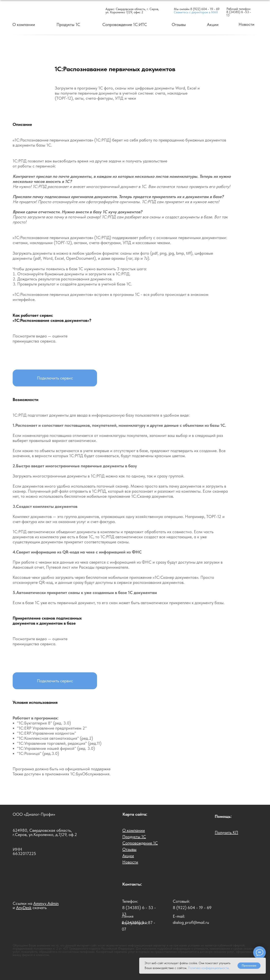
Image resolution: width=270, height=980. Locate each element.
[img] (36, 10)
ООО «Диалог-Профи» (34, 814)
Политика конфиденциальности (208, 968)
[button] (55, 378)
